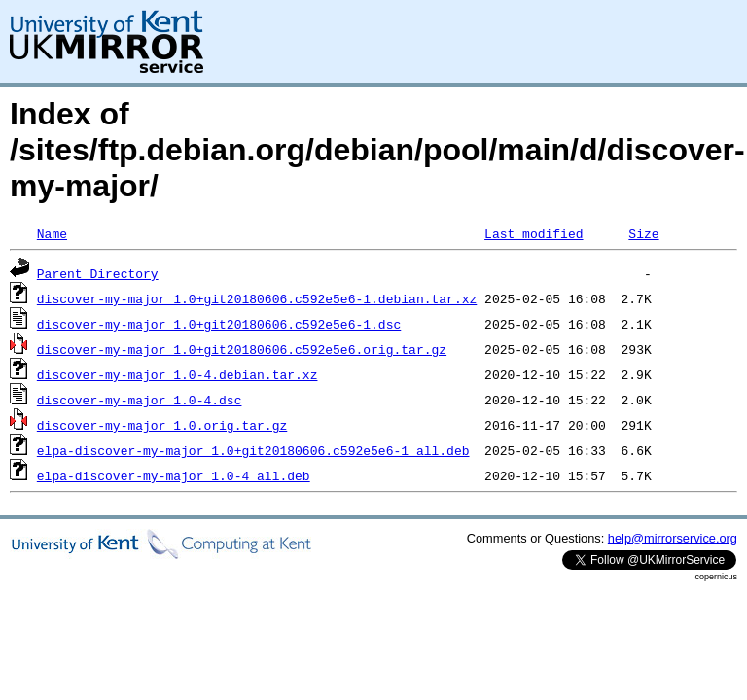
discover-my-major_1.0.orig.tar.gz (162, 425)
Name (52, 233)
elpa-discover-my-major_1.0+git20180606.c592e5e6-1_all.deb (253, 450)
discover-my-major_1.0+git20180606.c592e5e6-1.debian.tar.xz (257, 298)
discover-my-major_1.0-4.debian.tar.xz (178, 374)
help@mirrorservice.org (673, 538)
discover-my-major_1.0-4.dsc (140, 400)
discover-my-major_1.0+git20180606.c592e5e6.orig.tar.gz (242, 349)
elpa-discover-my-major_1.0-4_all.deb (174, 475)
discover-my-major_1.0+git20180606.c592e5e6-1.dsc (219, 324)
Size (643, 233)
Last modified (534, 233)
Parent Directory (98, 273)
